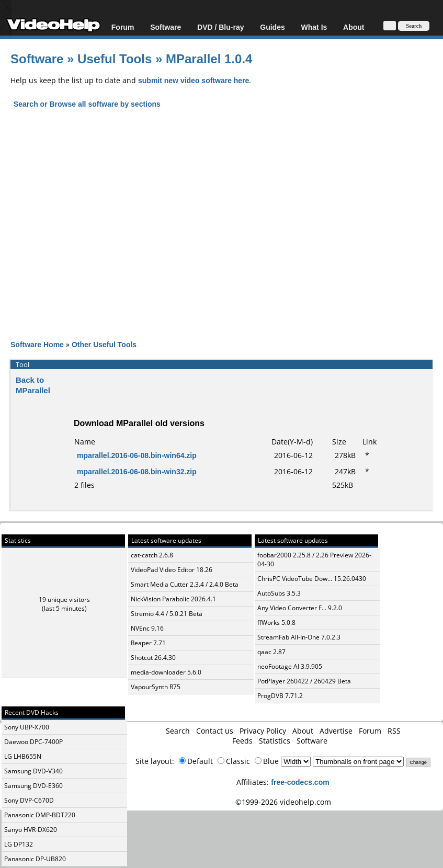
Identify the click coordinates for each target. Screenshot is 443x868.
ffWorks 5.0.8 (276, 623)
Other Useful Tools (104, 344)
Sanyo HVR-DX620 (31, 830)
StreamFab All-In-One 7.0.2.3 (299, 637)
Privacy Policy (263, 731)
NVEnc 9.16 (147, 628)
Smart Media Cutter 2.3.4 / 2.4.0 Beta (185, 584)
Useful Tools (115, 58)
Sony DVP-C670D (29, 800)
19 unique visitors (64, 599)
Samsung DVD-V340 (33, 771)
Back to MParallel (33, 385)
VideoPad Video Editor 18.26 (172, 570)
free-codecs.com (300, 782)
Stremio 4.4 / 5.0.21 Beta (167, 614)
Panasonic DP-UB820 (35, 859)
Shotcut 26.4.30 (153, 658)
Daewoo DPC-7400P (33, 742)
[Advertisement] (227, 233)
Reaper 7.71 (148, 643)
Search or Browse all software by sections (87, 104)
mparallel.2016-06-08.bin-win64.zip (137, 455)
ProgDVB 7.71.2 (280, 696)
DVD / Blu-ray (220, 27)
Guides (272, 27)
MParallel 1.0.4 (209, 58)
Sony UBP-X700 (27, 727)
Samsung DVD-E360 (33, 786)
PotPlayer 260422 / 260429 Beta (304, 681)
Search (178, 731)
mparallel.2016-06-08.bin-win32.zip (137, 471)
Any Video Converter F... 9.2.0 (300, 608)
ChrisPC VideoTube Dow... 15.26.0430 (312, 579)
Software (166, 27)
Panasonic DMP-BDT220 (40, 815)
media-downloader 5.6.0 (166, 672)
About (354, 27)
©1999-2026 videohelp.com (283, 802)
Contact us (215, 731)
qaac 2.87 (271, 652)
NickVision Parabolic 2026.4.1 (173, 599)
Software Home (37, 344)
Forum (123, 27)
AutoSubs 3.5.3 (279, 593)
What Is (314, 27)
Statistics (275, 741)
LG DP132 (19, 844)
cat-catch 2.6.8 (152, 555)
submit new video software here (194, 80)
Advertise (336, 731)
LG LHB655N (23, 756)
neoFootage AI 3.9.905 (290, 666)
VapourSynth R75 (156, 687)
